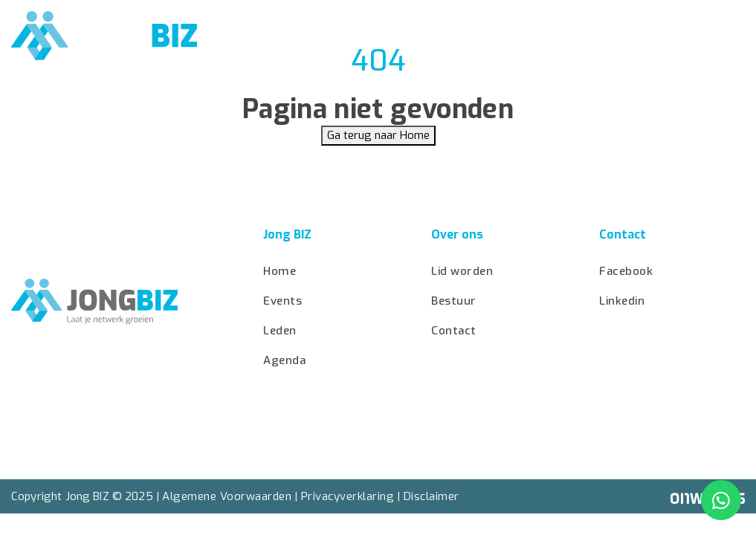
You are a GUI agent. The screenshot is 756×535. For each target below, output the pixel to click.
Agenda (406, 36)
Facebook (626, 271)
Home (270, 36)
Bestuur (633, 36)
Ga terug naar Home (378, 135)
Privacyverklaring (348, 496)
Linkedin (622, 301)
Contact (708, 36)
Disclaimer (432, 496)
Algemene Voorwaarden (227, 496)
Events (335, 36)
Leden (565, 36)
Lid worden (487, 36)
